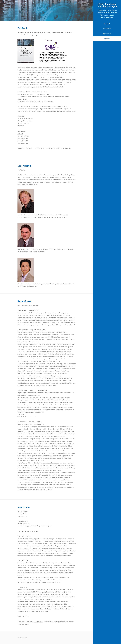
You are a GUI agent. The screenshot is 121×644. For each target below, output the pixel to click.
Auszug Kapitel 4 (23, 143)
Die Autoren (107, 29)
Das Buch (107, 24)
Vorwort (20, 134)
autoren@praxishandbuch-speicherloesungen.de (37, 526)
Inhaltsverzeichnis (23, 136)
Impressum (107, 39)
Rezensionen (107, 34)
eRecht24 (25, 616)
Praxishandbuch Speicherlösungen (107, 5)
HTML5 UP (24, 637)
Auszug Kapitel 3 (23, 141)
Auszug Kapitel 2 (23, 138)
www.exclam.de (38, 622)
